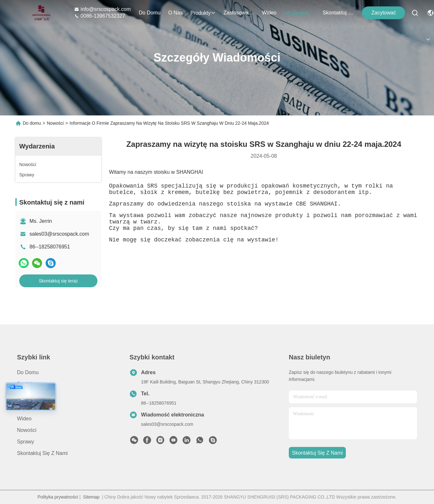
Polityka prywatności (58, 497)
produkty (203, 13)
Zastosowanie (239, 13)
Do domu (150, 13)
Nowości (55, 123)
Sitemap (91, 497)
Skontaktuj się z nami (338, 13)
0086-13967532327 (100, 16)
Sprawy (25, 442)
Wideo (269, 13)
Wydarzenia (299, 13)
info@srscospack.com (102, 9)
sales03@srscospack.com (59, 234)
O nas (175, 13)
